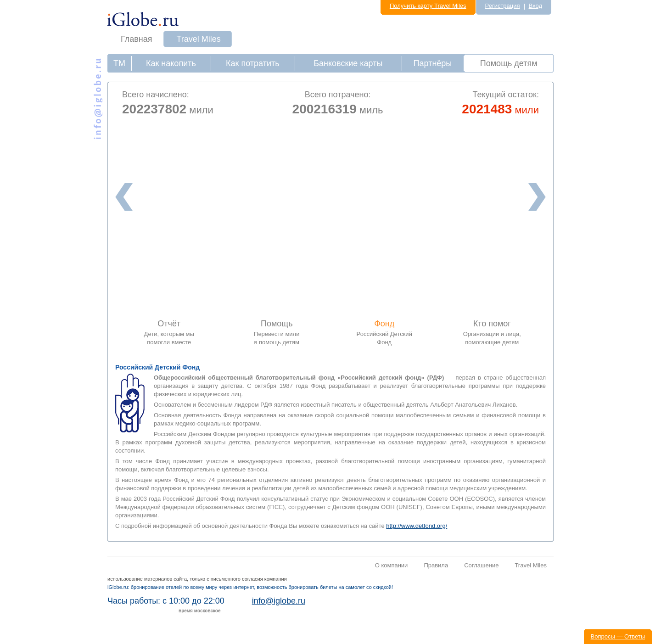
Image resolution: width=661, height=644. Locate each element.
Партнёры (433, 63)
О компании (392, 565)
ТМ (119, 63)
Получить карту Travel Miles (428, 6)
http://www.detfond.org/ (417, 526)
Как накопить (171, 63)
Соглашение (481, 565)
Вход (535, 6)
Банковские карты (348, 63)
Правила (436, 565)
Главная (137, 39)
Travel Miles (199, 39)
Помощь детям (509, 63)
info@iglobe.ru (279, 601)
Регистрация (503, 6)
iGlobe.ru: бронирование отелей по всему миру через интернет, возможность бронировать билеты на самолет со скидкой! (250, 587)
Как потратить (253, 63)
